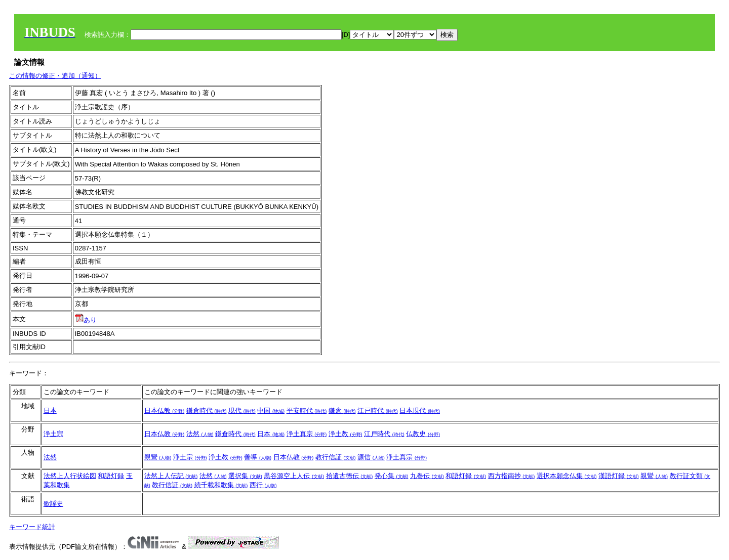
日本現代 (420, 411)
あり (86, 320)
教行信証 (336, 457)
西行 (263, 485)
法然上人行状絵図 (70, 476)
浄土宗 (53, 434)
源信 (371, 457)
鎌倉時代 (207, 411)
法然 (200, 434)
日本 (50, 411)
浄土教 (346, 434)
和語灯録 (111, 476)
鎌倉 (342, 411)
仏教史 (423, 434)
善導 (258, 457)
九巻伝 (427, 476)
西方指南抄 (512, 476)
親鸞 (158, 457)
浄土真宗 (307, 434)
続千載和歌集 (221, 485)
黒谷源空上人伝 (294, 476)
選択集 (245, 476)
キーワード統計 (32, 527)
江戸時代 (378, 411)
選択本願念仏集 (567, 476)
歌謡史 (53, 504)
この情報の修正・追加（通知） (55, 76)
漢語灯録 (619, 476)
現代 (242, 411)
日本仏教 (165, 411)
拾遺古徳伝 (350, 476)
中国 (271, 411)
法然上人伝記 (171, 476)
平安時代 (307, 411)
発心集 (392, 476)
